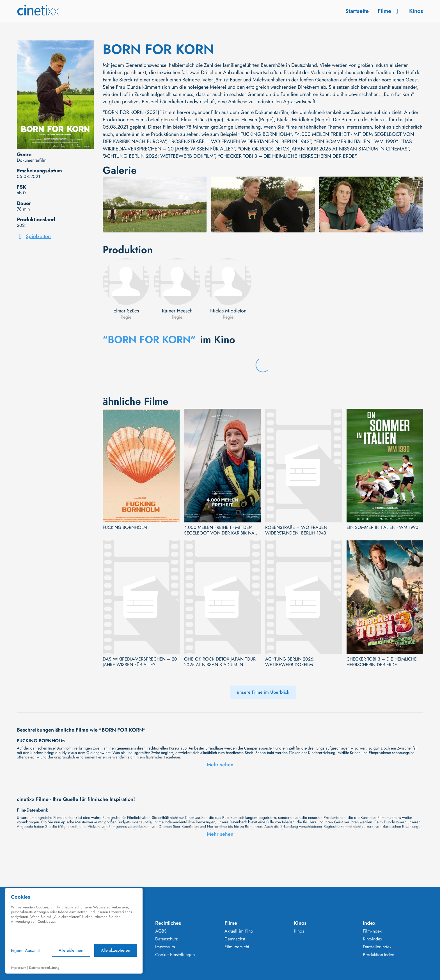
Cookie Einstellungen (175, 955)
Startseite (357, 11)
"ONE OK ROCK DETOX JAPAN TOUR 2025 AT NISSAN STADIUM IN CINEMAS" (323, 149)
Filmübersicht (237, 947)
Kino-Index (373, 939)
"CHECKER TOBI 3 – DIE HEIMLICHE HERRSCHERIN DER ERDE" (287, 156)
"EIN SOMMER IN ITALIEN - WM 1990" (356, 141)
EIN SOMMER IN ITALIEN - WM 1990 (382, 527)
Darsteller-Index (377, 947)
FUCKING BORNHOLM (125, 527)
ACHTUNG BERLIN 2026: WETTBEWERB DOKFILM (290, 662)
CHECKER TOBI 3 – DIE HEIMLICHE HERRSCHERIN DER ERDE (382, 662)
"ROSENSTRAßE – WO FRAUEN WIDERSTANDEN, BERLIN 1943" (240, 141)
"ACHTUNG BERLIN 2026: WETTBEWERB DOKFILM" (159, 156)
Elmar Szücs (126, 311)
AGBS (161, 931)
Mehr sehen (220, 765)
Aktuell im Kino (239, 931)
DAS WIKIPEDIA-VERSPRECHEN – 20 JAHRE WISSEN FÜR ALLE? (140, 662)
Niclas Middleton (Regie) (303, 120)
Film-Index (372, 931)
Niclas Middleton (228, 311)
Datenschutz (166, 939)
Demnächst (235, 939)
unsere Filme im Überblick (263, 692)
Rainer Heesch (177, 311)
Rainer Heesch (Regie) (250, 120)
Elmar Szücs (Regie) (202, 120)
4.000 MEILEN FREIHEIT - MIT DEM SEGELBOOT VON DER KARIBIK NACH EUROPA (222, 530)
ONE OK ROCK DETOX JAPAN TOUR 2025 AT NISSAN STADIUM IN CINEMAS (220, 662)
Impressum (165, 947)
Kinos (416, 11)
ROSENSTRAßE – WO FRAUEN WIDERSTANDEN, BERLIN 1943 (296, 530)
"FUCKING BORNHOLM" (265, 134)
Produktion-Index (378, 955)
